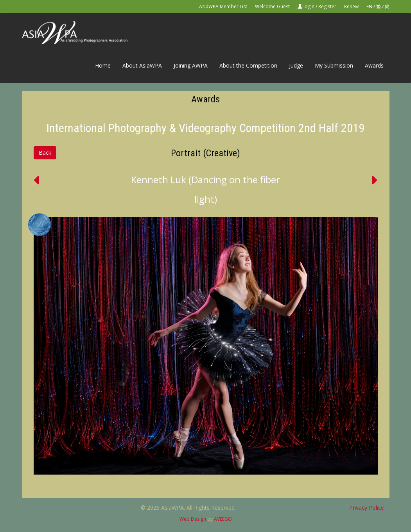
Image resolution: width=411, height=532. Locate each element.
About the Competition (248, 65)
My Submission (334, 65)
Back (45, 153)
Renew (351, 6)
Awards (374, 65)
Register (327, 6)
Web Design (193, 519)
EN (369, 6)
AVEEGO (223, 519)
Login (308, 6)
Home (103, 65)
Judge (296, 65)
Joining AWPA (191, 65)
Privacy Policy (366, 508)
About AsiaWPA (142, 65)
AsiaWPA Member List (223, 6)
